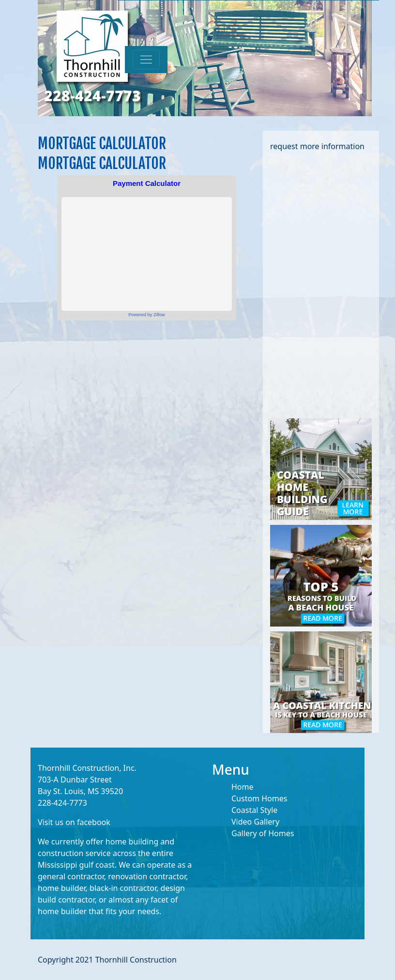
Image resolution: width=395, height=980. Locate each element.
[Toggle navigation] (146, 60)
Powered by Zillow (147, 315)
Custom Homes (259, 798)
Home (243, 787)
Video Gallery (255, 822)
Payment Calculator (147, 183)
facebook (94, 822)
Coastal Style (254, 810)
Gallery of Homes (263, 833)
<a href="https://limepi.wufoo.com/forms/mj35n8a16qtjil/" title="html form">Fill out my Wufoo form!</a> (321, 284)
